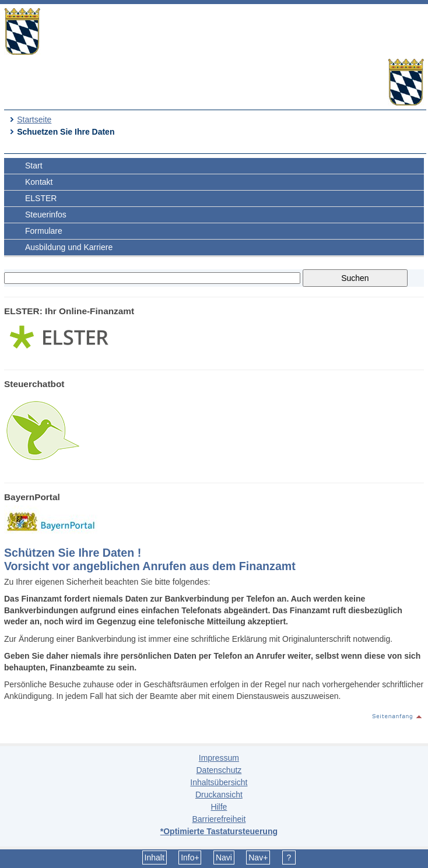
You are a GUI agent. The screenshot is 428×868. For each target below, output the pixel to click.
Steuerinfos (46, 215)
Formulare (44, 231)
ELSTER (41, 198)
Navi (224, 858)
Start (34, 166)
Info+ (190, 858)
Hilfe (219, 807)
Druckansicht (219, 795)
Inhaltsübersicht (219, 782)
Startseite (34, 120)
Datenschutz (219, 770)
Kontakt (39, 182)
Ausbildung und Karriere (69, 247)
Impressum (219, 758)
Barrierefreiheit (219, 819)
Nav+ (258, 858)
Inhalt (155, 858)
